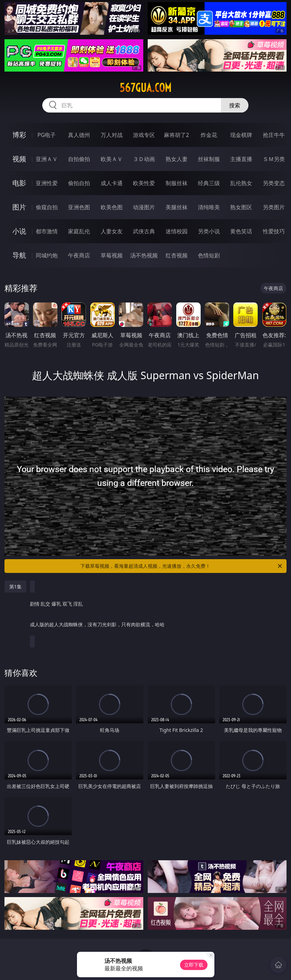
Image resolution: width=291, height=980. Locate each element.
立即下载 (194, 965)
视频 (19, 159)
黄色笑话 (241, 231)
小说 (19, 231)
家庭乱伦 (79, 231)
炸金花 (209, 135)
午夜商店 (79, 255)
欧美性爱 (144, 183)
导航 (19, 255)
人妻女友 (112, 231)
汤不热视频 (144, 255)
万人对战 (112, 135)
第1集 (15, 587)
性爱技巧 (274, 231)
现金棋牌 (241, 135)
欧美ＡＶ (112, 159)
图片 (19, 207)
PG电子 (47, 135)
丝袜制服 (209, 159)
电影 (19, 183)
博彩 (19, 135)
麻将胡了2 (176, 135)
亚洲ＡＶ (47, 159)
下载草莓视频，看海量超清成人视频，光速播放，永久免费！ (182, 566)
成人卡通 (112, 183)
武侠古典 (144, 231)
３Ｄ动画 (144, 159)
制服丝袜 (177, 183)
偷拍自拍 (79, 183)
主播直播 (241, 159)
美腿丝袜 (177, 207)
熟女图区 (241, 207)
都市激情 (47, 231)
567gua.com (145, 88)
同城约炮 (47, 255)
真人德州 (79, 135)
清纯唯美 (209, 207)
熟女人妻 (177, 159)
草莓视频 (112, 255)
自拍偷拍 (79, 159)
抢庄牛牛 (274, 135)
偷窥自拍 (47, 207)
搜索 (235, 105)
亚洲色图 (79, 207)
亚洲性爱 (47, 183)
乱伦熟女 (241, 183)
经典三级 (209, 183)
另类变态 (274, 183)
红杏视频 (177, 255)
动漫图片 (144, 207)
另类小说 (209, 231)
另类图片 (274, 207)
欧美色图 (112, 207)
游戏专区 (144, 135)
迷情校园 (177, 231)
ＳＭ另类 (274, 159)
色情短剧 (209, 255)
